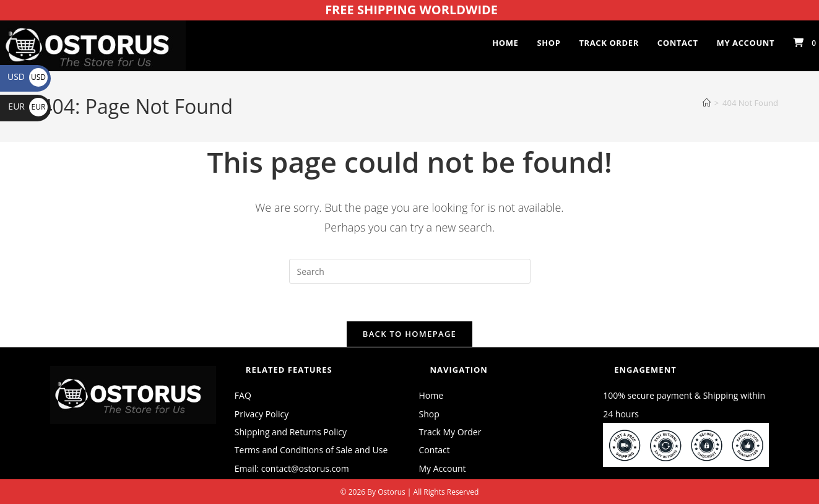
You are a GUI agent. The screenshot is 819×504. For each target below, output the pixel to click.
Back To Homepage (409, 334)
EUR (28, 106)
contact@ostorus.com (305, 468)
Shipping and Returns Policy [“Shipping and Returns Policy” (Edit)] (291, 432)
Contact (435, 450)
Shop (429, 414)
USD (28, 76)
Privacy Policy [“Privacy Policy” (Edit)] (262, 414)
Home (431, 395)
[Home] (707, 103)
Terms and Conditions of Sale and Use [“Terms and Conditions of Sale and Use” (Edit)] (311, 450)
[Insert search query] (410, 271)
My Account (443, 468)
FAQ (243, 395)
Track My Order (450, 432)
